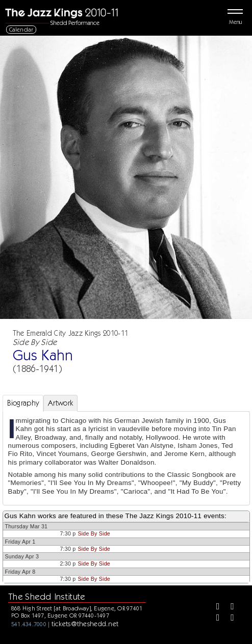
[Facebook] (214, 607)
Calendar (21, 29)
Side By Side (94, 533)
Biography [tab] (23, 403)
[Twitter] (229, 607)
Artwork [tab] (60, 403)
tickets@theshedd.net (85, 624)
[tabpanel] (126, 459)
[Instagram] (214, 619)
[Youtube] (229, 619)
